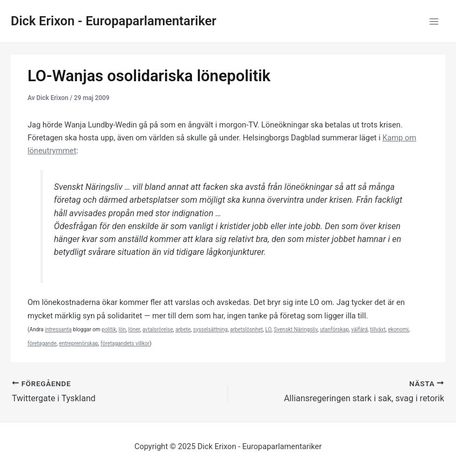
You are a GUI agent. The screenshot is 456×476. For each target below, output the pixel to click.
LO (268, 329)
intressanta (58, 329)
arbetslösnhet (247, 329)
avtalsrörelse (158, 329)
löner (134, 329)
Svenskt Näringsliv (295, 329)
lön (122, 329)
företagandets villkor (125, 343)
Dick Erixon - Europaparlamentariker (113, 21)
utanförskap (334, 329)
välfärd (359, 329)
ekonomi (398, 329)
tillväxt (378, 329)
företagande (42, 343)
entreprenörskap (79, 343)
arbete (183, 329)
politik (109, 329)
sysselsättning (210, 329)
